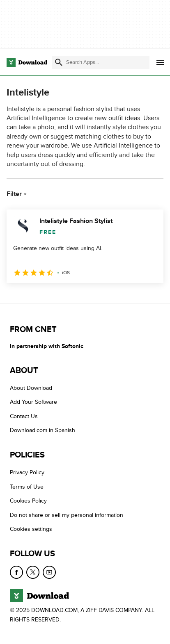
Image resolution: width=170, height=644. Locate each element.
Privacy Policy (27, 472)
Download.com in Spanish (42, 430)
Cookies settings (31, 529)
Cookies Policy (28, 501)
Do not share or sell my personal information (67, 515)
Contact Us (24, 416)
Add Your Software (33, 402)
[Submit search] (59, 62)
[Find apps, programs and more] (101, 62)
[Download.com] (27, 62)
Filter (17, 194)
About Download (31, 388)
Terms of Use (27, 487)
